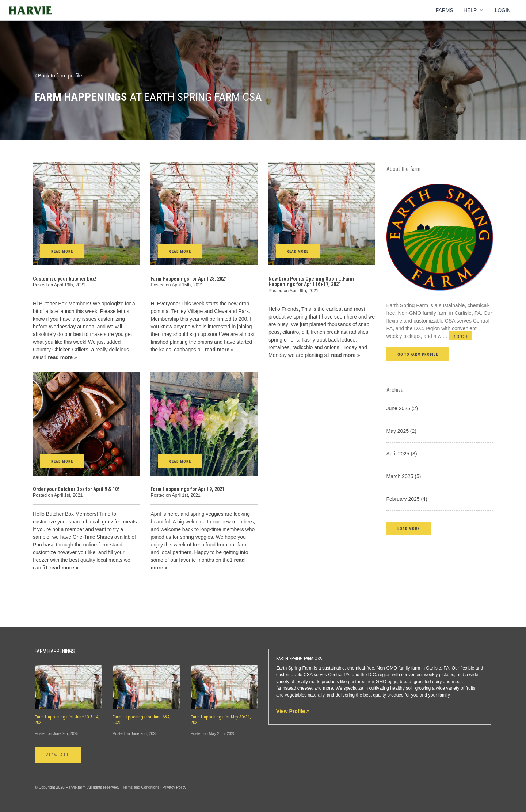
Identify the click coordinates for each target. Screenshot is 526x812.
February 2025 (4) (407, 499)
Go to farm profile (418, 354)
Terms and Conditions (141, 787)
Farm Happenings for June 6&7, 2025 (142, 720)
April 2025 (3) (402, 454)
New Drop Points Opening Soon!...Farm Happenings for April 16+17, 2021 (311, 281)
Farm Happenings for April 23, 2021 (189, 279)
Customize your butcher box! (64, 279)
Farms (445, 10)
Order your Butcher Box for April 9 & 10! (76, 489)
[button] (409, 528)
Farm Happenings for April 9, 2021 (188, 489)
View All (58, 755)
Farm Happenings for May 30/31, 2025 (221, 720)
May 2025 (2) (401, 431)
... (457, 336)
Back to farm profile (58, 76)
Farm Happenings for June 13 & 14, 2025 (67, 720)
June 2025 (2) (402, 408)
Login (503, 10)
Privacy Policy (174, 787)
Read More (62, 251)
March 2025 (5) (404, 476)
